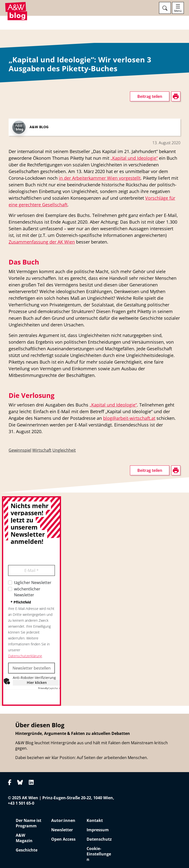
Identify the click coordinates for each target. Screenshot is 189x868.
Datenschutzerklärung (25, 656)
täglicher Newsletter (33, 583)
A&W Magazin (24, 838)
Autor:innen (63, 820)
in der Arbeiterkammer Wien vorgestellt (100, 178)
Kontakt (95, 820)
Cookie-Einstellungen (99, 854)
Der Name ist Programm (29, 823)
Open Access (63, 839)
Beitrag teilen (150, 96)
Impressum (98, 830)
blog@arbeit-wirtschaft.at (129, 418)
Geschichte (27, 850)
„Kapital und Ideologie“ (134, 158)
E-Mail (31, 570)
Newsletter (62, 830)
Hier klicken (37, 682)
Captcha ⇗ (49, 688)
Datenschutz (99, 839)
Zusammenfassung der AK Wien (42, 242)
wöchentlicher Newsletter (27, 592)
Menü (178, 11)
